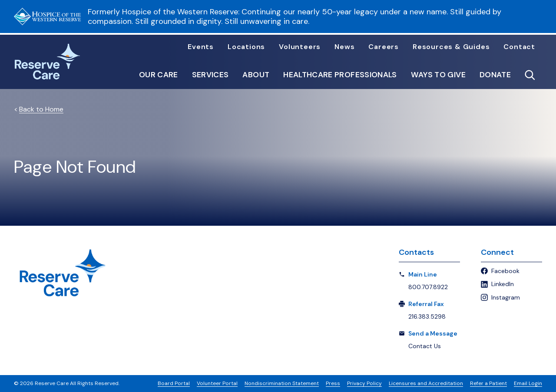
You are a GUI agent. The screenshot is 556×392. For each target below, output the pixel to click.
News (344, 47)
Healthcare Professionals (340, 75)
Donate (495, 75)
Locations (246, 47)
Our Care (159, 75)
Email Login (528, 383)
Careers (384, 47)
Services (210, 75)
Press (333, 383)
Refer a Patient (488, 383)
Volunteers (300, 47)
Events (201, 47)
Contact (519, 47)
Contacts (416, 252)
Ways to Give (438, 75)
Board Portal (174, 383)
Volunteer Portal (217, 383)
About (256, 75)
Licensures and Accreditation (426, 383)
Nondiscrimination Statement (282, 383)
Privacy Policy (364, 383)
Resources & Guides (451, 47)
